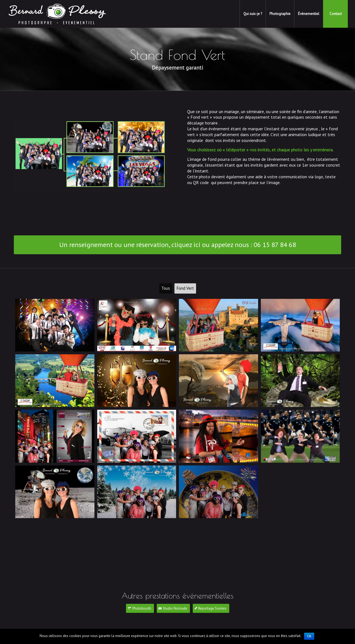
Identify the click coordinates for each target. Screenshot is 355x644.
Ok (309, 636)
